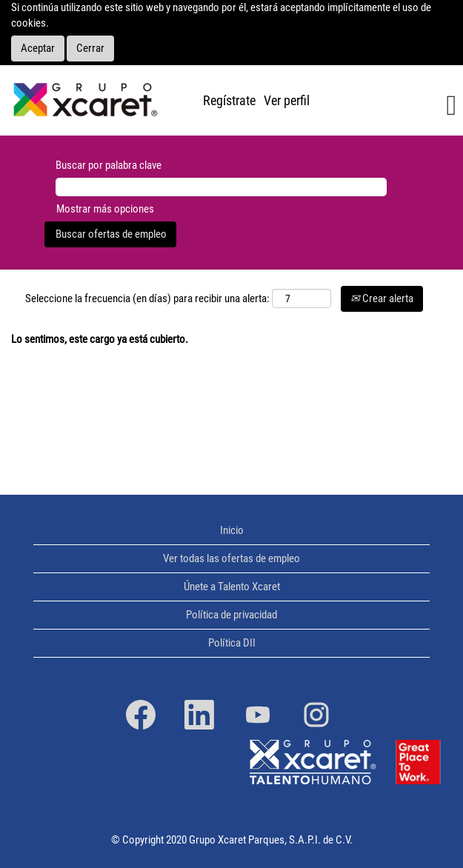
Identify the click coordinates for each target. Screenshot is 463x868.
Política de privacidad (231, 615)
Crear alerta (382, 298)
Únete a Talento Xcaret (232, 587)
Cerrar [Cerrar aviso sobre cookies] (90, 48)
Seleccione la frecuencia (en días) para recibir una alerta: (147, 298)
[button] (390, 106)
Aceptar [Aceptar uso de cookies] (38, 48)
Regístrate (229, 100)
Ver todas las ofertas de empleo (231, 559)
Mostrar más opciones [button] (105, 209)
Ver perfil (287, 100)
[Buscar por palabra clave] (221, 187)
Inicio (232, 531)
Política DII (232, 643)
